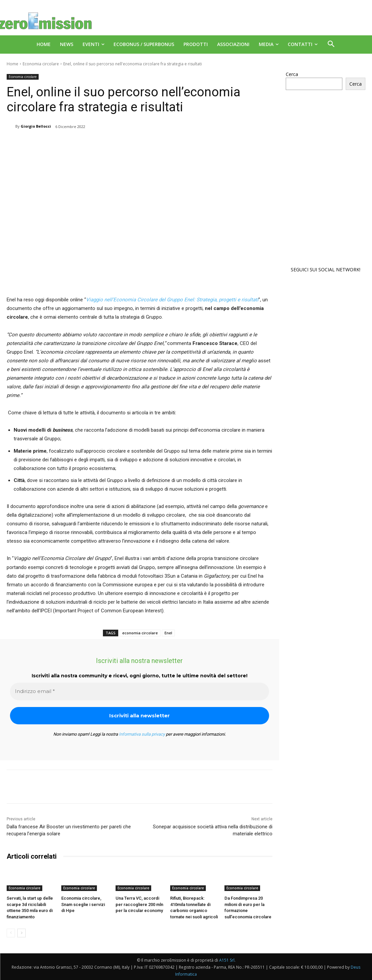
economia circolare (140, 633)
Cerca (292, 74)
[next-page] (21, 933)
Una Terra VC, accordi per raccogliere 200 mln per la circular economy (139, 904)
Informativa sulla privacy (142, 734)
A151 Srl (227, 960)
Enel (168, 633)
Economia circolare (41, 64)
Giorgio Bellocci (36, 126)
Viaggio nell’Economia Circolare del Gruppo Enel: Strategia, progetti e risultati (172, 300)
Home (12, 64)
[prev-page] (11, 933)
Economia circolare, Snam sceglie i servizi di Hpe (83, 904)
